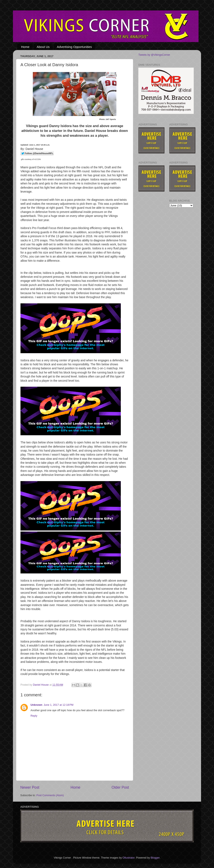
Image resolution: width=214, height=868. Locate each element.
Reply (34, 716)
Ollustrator (128, 858)
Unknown (36, 705)
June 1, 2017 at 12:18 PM (59, 705)
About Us (43, 47)
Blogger (155, 858)
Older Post (120, 787)
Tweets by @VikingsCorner (154, 55)
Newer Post (30, 787)
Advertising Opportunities (74, 47)
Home (25, 47)
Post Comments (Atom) (50, 795)
